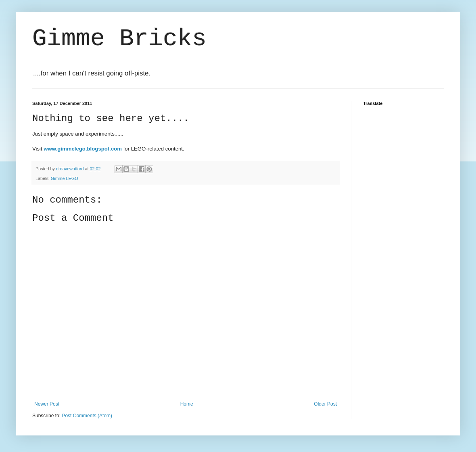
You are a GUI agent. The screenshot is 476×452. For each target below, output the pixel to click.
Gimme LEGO (65, 178)
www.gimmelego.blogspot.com (83, 149)
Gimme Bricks (119, 39)
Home (187, 404)
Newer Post (47, 404)
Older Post (325, 404)
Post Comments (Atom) (87, 416)
